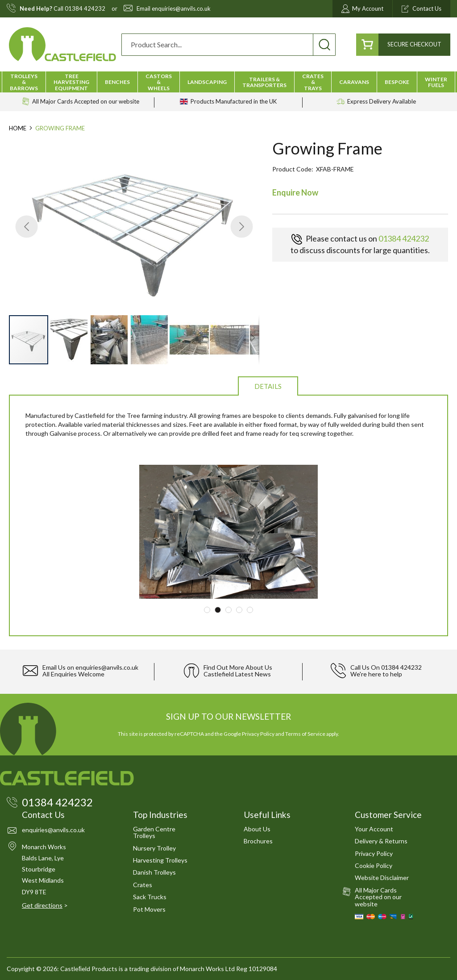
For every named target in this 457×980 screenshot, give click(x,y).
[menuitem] (24, 82)
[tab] (268, 386)
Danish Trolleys (154, 872)
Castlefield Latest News (237, 674)
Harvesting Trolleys (160, 860)
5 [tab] (250, 610)
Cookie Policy (374, 865)
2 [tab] (218, 610)
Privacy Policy (258, 734)
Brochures (258, 841)
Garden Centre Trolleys (154, 832)
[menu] (228, 82)
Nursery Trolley (154, 848)
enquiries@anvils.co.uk (181, 9)
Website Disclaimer (382, 878)
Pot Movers (149, 909)
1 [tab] (207, 610)
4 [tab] (239, 610)
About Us (257, 829)
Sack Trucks (150, 897)
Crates (143, 885)
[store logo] (62, 44)
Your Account (374, 829)
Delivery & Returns (381, 841)
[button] (27, 227)
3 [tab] (228, 610)
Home (18, 128)
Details (268, 386)
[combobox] (228, 45)
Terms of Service (305, 734)
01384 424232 (85, 9)
